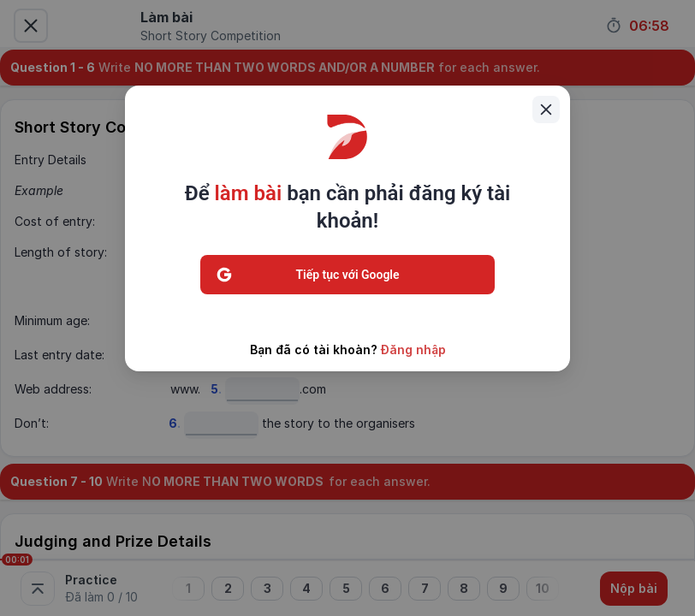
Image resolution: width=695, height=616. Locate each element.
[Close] (546, 110)
